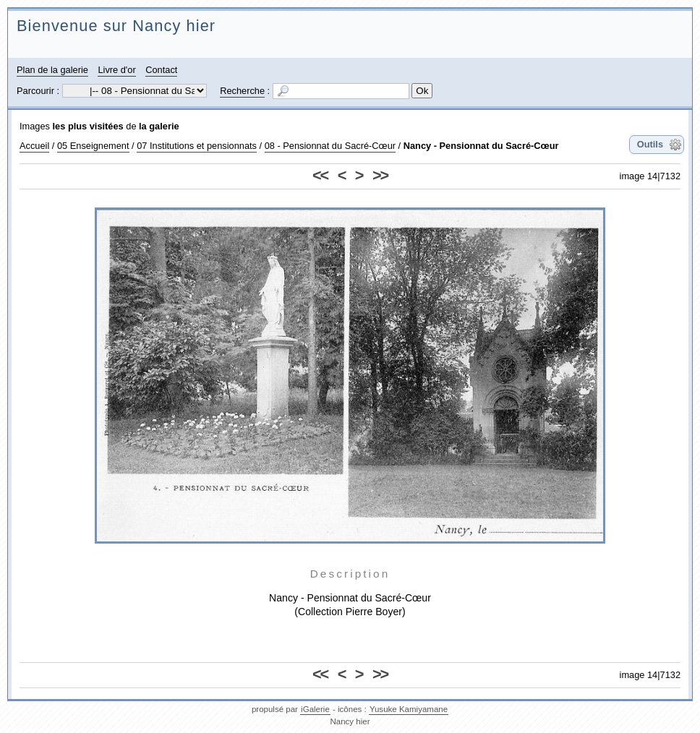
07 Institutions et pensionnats (197, 146)
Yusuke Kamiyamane (409, 709)
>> (380, 175)
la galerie (159, 126)
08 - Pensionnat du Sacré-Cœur (330, 146)
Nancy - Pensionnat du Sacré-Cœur (481, 146)
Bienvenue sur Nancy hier (116, 26)
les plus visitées (88, 126)
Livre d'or (116, 70)
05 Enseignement (93, 146)
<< (320, 175)
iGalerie (315, 709)
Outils (650, 144)
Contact (161, 70)
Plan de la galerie (52, 70)
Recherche (242, 91)
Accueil (34, 146)
